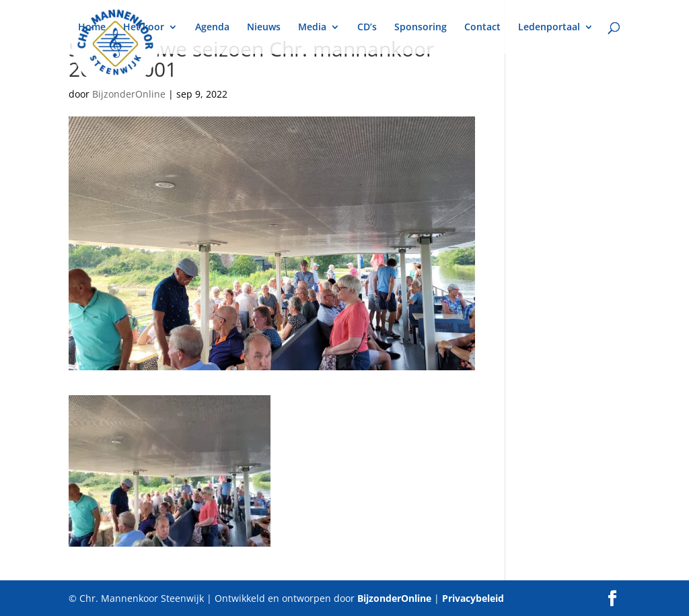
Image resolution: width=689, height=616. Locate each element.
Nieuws (264, 28)
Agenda (212, 28)
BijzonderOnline (129, 94)
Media (312, 28)
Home (92, 28)
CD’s (367, 28)
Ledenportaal (549, 28)
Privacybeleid (473, 598)
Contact (482, 28)
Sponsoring (421, 28)
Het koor (144, 28)
